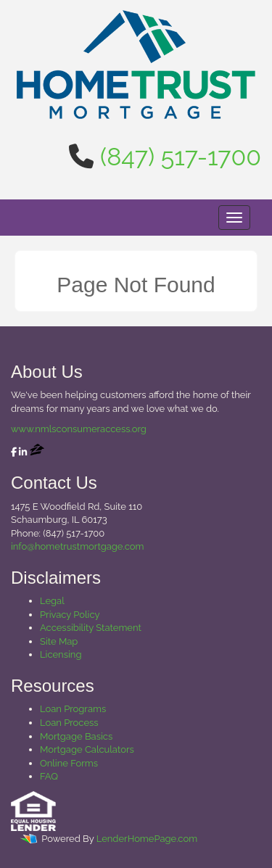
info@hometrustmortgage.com (77, 546)
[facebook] (14, 452)
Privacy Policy (70, 615)
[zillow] (37, 452)
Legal (52, 601)
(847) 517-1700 (181, 157)
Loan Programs (73, 709)
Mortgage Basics (76, 736)
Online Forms (69, 763)
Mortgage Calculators (87, 749)
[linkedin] (23, 452)
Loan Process (69, 723)
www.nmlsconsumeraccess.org (79, 429)
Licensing (61, 654)
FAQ (49, 776)
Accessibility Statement (91, 628)
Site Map (59, 641)
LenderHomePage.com (147, 839)
